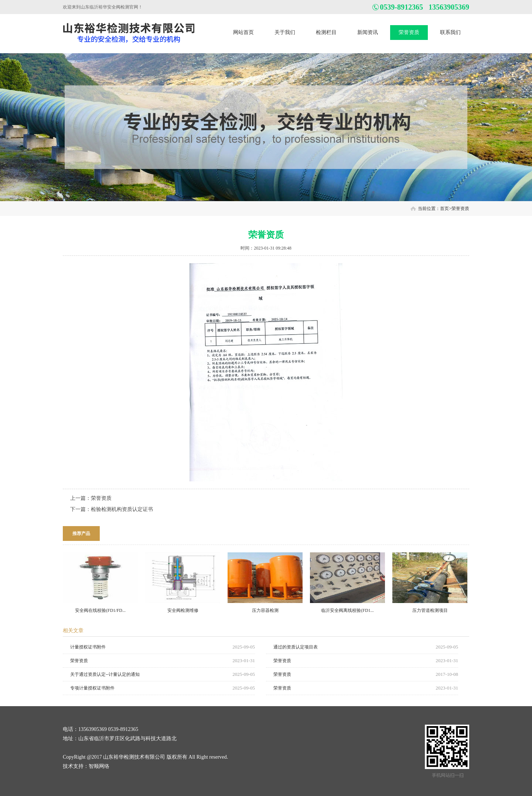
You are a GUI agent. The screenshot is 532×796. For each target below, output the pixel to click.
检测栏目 (326, 32)
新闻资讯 (368, 32)
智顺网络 (99, 766)
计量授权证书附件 (88, 647)
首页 (444, 209)
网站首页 (243, 32)
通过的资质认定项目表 (296, 647)
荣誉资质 (409, 32)
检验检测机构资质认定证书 (122, 509)
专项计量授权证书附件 (92, 688)
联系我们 (450, 32)
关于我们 (285, 32)
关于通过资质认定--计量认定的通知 (105, 674)
